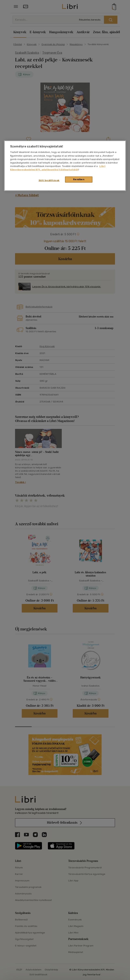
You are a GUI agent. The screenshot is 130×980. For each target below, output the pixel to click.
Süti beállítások (49, 180)
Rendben (79, 179)
